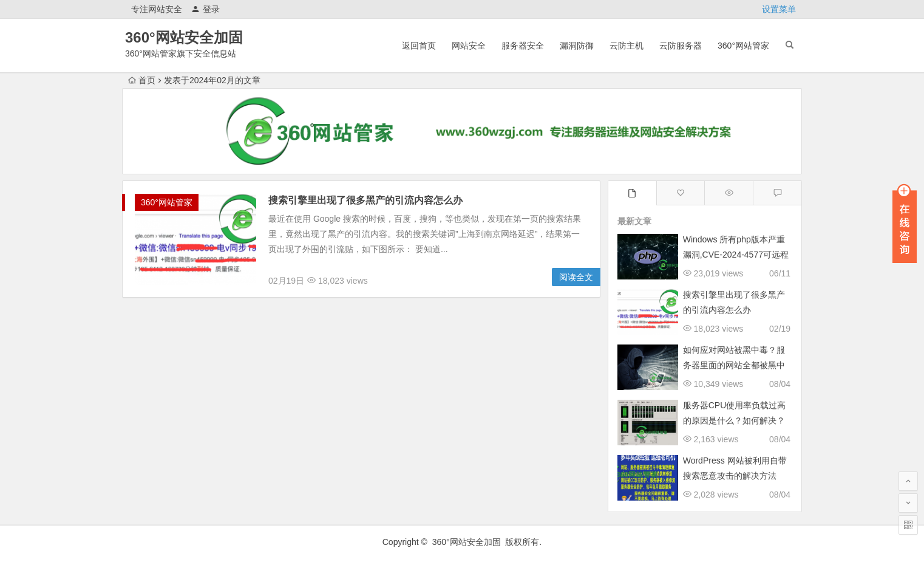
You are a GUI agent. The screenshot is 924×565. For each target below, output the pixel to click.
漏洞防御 (577, 46)
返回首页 (419, 46)
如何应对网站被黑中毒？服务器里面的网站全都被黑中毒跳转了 (734, 365)
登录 (206, 9)
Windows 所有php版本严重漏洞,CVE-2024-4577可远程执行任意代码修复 (736, 255)
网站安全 (469, 46)
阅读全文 (576, 277)
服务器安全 (523, 46)
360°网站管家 (743, 46)
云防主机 (627, 46)
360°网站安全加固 (184, 37)
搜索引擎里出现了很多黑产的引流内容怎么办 (365, 200)
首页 (142, 80)
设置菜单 (779, 9)
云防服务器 (681, 46)
